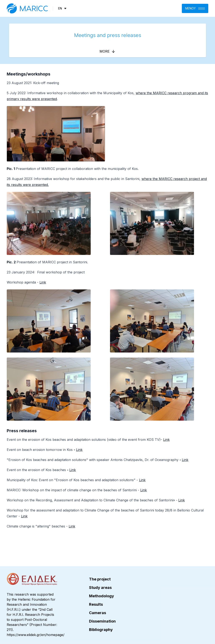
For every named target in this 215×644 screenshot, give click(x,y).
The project (100, 579)
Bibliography (101, 630)
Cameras (98, 613)
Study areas (100, 588)
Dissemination (102, 621)
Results (96, 604)
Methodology (102, 596)
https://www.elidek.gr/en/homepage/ (36, 635)
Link (43, 282)
